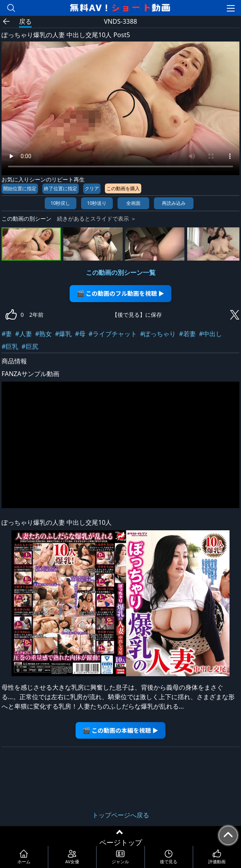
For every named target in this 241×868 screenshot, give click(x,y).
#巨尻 (30, 346)
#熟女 (44, 334)
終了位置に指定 (61, 188)
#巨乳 (10, 346)
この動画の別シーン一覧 (121, 272)
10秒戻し (61, 203)
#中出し (211, 334)
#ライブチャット (113, 334)
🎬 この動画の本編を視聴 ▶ (120, 730)
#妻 (7, 334)
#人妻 (23, 334)
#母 (80, 334)
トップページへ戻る (121, 815)
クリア (92, 188)
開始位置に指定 (20, 188)
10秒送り (97, 203)
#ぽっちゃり (158, 334)
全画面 (133, 203)
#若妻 (187, 334)
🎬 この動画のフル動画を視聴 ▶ (120, 293)
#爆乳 (63, 334)
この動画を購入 (123, 188)
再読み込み (174, 203)
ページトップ (121, 842)
